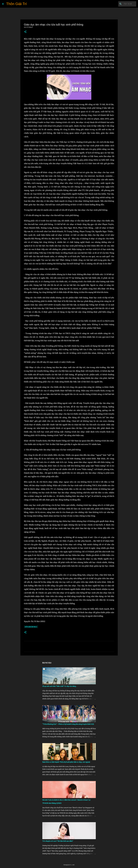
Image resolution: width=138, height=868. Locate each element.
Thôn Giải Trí (17, 4)
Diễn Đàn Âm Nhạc (31, 627)
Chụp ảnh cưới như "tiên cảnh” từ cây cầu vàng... (60, 686)
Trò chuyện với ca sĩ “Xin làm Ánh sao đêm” (58, 841)
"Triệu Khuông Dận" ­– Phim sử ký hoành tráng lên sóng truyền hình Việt (68, 724)
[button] (25, 32)
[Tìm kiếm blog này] (125, 4)
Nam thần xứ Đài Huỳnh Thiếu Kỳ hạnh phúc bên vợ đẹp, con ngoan (66, 762)
